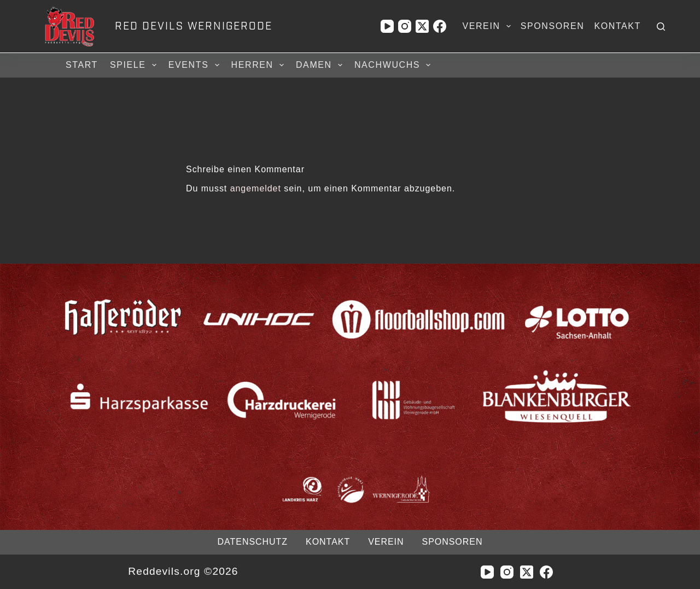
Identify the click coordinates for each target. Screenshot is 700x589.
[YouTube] (387, 26)
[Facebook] (440, 26)
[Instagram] (405, 26)
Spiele (135, 65)
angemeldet (256, 188)
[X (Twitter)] (422, 26)
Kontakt (617, 26)
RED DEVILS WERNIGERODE (193, 26)
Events (196, 65)
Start (82, 65)
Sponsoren (553, 26)
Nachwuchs (394, 65)
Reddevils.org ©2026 (183, 571)
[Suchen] (661, 27)
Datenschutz (253, 542)
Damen (321, 65)
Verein (488, 26)
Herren (259, 65)
